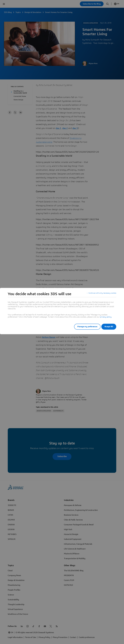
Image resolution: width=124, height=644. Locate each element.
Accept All (109, 327)
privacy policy (106, 317)
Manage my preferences (84, 327)
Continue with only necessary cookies (101, 294)
